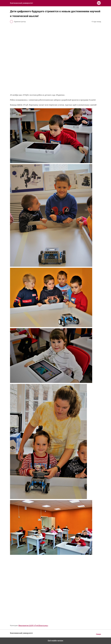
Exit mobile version (55, 641)
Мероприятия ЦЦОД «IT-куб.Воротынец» (33, 626)
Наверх (99, 634)
